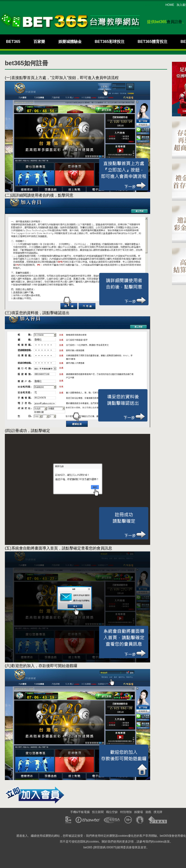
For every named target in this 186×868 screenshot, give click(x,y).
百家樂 (39, 42)
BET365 (13, 42)
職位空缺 (112, 812)
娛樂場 (139, 812)
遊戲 (148, 812)
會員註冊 (174, 22)
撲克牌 (158, 812)
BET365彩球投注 (110, 42)
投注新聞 (98, 812)
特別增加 (126, 812)
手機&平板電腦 (80, 812)
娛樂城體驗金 (70, 42)
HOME (170, 5)
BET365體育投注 (152, 42)
